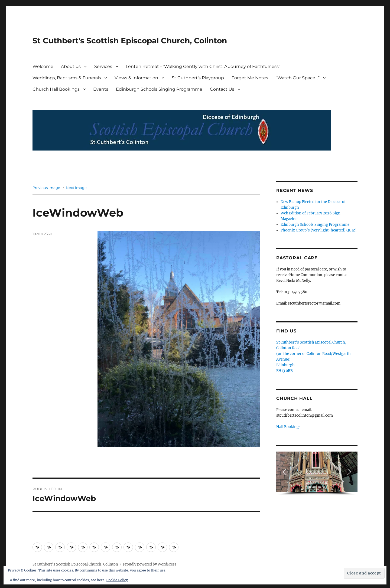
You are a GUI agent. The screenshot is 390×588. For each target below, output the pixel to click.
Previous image (46, 188)
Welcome (43, 66)
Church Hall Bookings (56, 89)
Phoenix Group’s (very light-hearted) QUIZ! (319, 230)
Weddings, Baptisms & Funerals (67, 78)
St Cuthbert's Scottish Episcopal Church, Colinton (130, 41)
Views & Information (136, 78)
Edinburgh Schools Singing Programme (159, 89)
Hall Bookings (288, 427)
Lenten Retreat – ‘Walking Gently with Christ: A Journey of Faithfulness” (203, 66)
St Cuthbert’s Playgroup (198, 78)
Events (101, 89)
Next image (76, 188)
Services (103, 66)
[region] (317, 474)
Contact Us (222, 89)
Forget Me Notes (250, 78)
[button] (285, 472)
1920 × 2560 (42, 234)
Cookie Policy (117, 580)
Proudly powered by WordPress (150, 564)
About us (71, 66)
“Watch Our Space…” (298, 78)
